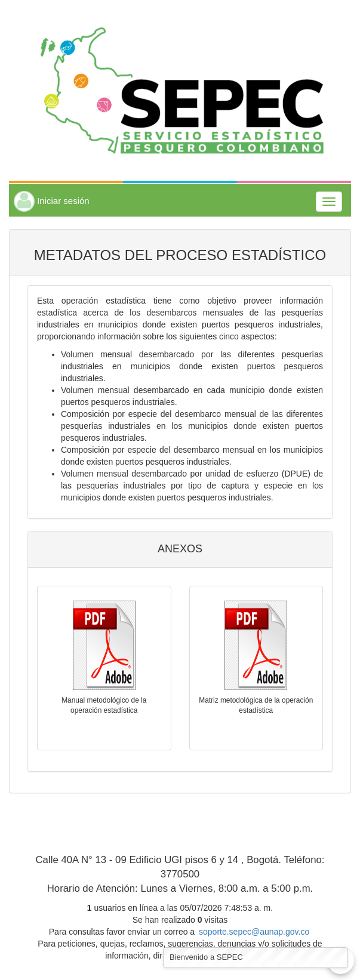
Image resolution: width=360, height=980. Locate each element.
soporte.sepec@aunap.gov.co (254, 932)
